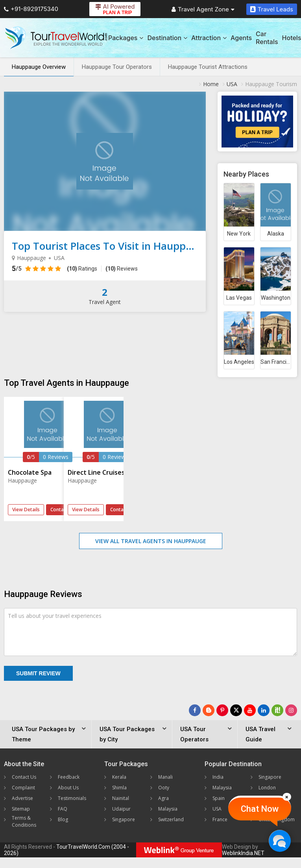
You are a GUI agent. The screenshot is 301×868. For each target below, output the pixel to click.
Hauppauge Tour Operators (117, 67)
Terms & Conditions (24, 821)
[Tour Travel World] (56, 38)
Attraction (209, 38)
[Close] (287, 797)
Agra (163, 798)
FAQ (63, 809)
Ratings (82, 269)
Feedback (69, 777)
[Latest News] (209, 710)
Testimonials (72, 798)
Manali (165, 777)
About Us (68, 788)
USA (217, 809)
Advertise (22, 798)
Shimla (119, 788)
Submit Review (38, 673)
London (267, 788)
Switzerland (171, 819)
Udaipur (121, 809)
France (220, 819)
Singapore (124, 819)
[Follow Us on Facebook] (195, 710)
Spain (219, 798)
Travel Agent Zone (203, 9)
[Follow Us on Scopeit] (277, 710)
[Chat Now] (280, 841)
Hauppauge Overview (39, 67)
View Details (26, 510)
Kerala (119, 777)
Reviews (122, 269)
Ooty (164, 788)
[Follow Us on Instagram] (291, 710)
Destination (167, 38)
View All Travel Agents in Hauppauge (151, 541)
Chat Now (260, 809)
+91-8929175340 (31, 9)
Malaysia (168, 809)
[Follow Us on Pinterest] (222, 710)
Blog (63, 819)
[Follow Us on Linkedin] (264, 710)
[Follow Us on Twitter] (236, 710)
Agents (241, 38)
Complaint (23, 788)
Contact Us (24, 777)
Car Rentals (267, 38)
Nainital (121, 798)
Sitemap (21, 809)
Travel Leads (272, 9)
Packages (126, 38)
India (218, 777)
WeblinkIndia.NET (243, 853)
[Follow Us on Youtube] (250, 710)
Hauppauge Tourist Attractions (208, 67)
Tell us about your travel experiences (55, 616)
